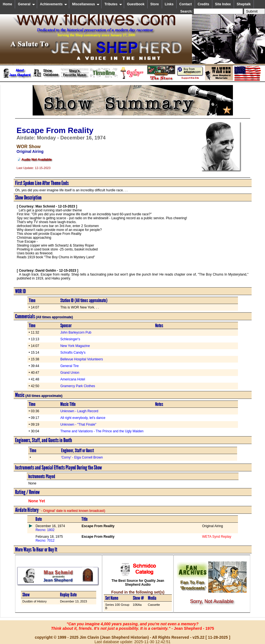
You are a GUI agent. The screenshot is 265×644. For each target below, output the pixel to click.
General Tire (69, 366)
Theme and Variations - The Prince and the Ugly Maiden (102, 431)
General (26, 4)
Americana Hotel (73, 379)
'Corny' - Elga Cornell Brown (82, 457)
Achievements (54, 4)
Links (169, 4)
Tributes (113, 4)
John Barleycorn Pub (76, 332)
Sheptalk (244, 4)
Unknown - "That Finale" (78, 424)
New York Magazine (75, 346)
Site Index (223, 4)
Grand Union (70, 373)
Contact (186, 4)
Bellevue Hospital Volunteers (82, 359)
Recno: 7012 (45, 541)
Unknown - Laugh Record (79, 411)
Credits (203, 4)
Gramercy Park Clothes (78, 386)
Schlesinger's (70, 339)
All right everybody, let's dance (83, 418)
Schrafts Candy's (73, 353)
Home (7, 4)
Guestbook (136, 4)
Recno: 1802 (45, 530)
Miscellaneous (86, 4)
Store (155, 4)
